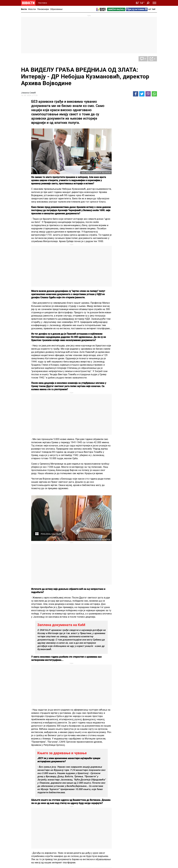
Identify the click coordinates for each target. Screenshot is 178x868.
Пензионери (43, 9)
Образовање (56, 9)
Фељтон (32, 9)
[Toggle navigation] (154, 3)
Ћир (154, 9)
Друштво (28, 59)
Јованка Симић (28, 93)
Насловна (43, 3)
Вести (24, 9)
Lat (150, 9)
